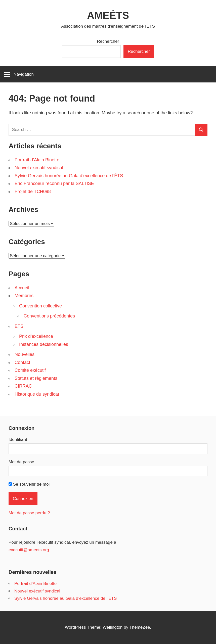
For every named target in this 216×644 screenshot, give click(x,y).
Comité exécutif (30, 370)
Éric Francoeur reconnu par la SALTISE (54, 183)
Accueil (22, 288)
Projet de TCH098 (33, 192)
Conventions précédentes (49, 316)
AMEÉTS (108, 15)
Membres (24, 296)
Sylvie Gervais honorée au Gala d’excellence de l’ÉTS (69, 176)
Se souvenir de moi (29, 484)
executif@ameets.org (29, 550)
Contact (22, 362)
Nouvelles (25, 354)
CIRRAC (23, 386)
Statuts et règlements (36, 378)
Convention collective (40, 306)
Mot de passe (21, 462)
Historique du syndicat (37, 394)
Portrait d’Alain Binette (37, 160)
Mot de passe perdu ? (29, 513)
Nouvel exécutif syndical (39, 168)
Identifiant (18, 440)
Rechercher (108, 41)
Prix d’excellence (36, 336)
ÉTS (19, 326)
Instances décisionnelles (44, 344)
